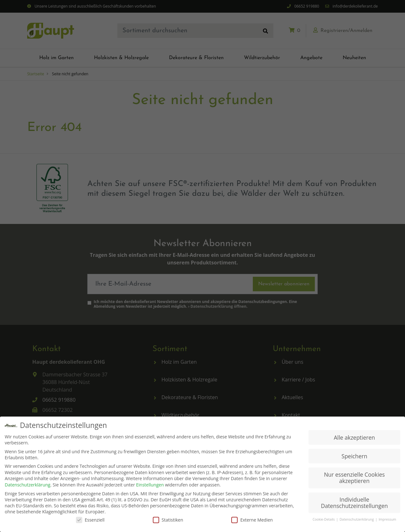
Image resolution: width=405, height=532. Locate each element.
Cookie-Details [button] (324, 520)
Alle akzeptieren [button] (354, 437)
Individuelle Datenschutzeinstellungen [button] (354, 503)
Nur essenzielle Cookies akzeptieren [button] (354, 478)
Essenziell (90, 520)
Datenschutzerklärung (28, 485)
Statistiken (168, 520)
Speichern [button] (354, 456)
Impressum (387, 520)
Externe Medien (252, 520)
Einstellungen (150, 485)
